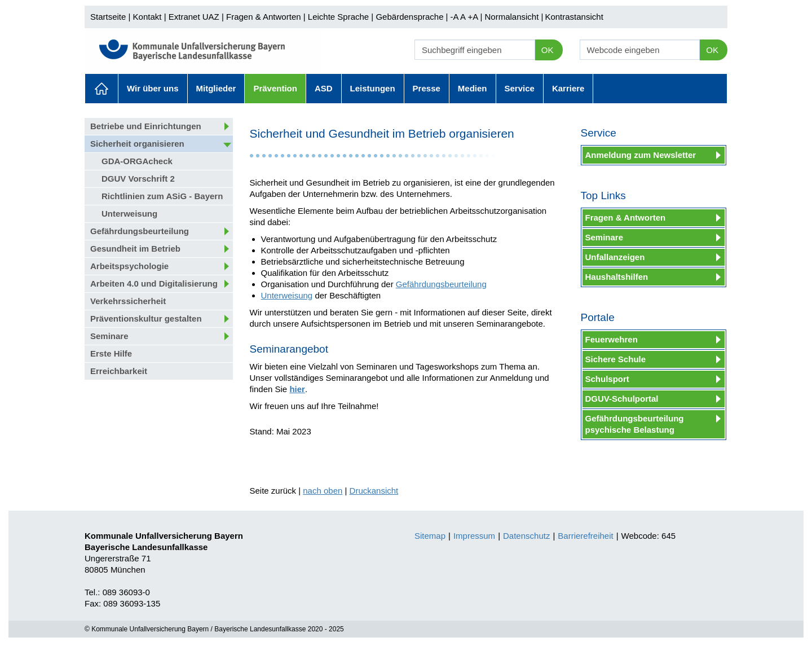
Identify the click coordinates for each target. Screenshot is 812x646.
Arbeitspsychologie (129, 266)
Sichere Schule (616, 359)
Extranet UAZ (194, 17)
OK (548, 50)
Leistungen (373, 88)
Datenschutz (526, 536)
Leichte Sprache (338, 17)
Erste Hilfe (111, 353)
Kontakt (147, 17)
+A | (474, 17)
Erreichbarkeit (119, 371)
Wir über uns (153, 88)
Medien (473, 88)
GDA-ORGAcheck (137, 161)
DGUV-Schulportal (622, 399)
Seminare (109, 336)
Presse (427, 88)
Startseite (108, 17)
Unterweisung (129, 214)
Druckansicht (374, 491)
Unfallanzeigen (615, 257)
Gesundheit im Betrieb (135, 249)
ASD (324, 88)
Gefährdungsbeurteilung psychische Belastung (635, 424)
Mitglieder (216, 88)
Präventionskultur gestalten (146, 318)
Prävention (275, 88)
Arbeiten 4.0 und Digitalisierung (154, 284)
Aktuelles (101, 89)
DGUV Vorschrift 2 (138, 179)
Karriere (568, 88)
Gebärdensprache (409, 17)
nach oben (323, 491)
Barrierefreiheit (585, 536)
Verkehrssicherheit (128, 301)
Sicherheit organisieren (137, 144)
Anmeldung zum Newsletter (641, 155)
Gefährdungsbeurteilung (140, 231)
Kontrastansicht (574, 17)
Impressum (474, 536)
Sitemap (430, 536)
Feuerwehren (612, 339)
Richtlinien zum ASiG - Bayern (162, 196)
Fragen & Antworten (264, 17)
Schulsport (607, 379)
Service (520, 88)
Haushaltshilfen (617, 277)
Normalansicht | (514, 17)
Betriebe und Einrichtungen (146, 126)
